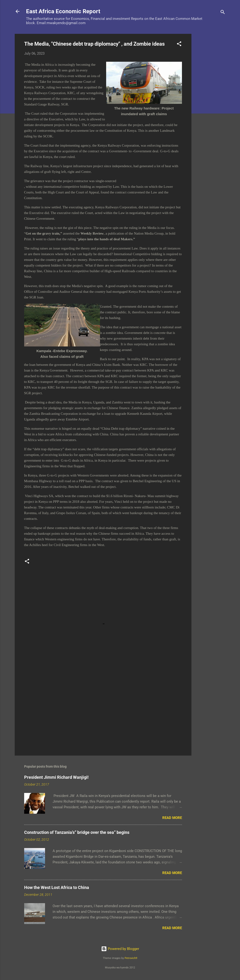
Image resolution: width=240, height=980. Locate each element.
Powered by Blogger (120, 949)
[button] (179, 45)
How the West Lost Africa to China (57, 887)
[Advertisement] (210, 105)
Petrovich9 (131, 958)
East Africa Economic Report (63, 11)
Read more (172, 818)
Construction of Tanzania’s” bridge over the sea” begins (77, 832)
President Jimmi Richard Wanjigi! (56, 777)
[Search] (223, 13)
